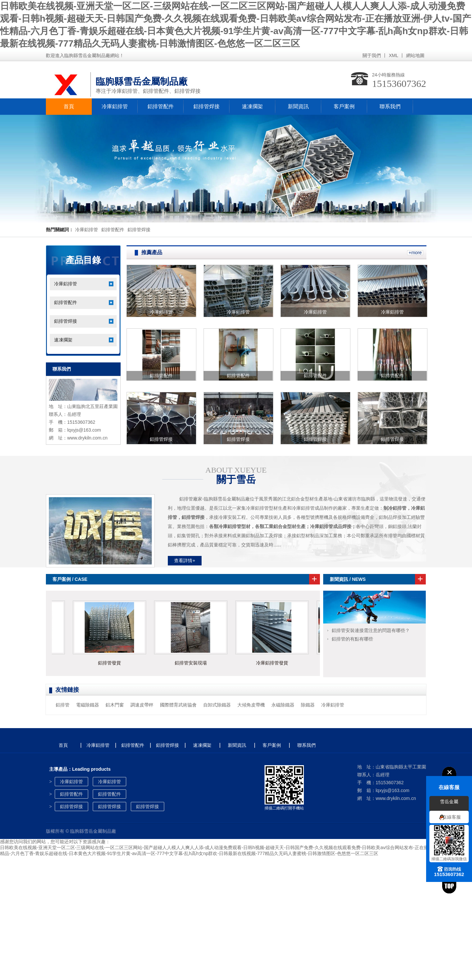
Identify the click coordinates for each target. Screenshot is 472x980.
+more (415, 253)
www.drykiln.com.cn (87, 438)
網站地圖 (415, 55)
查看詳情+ (185, 561)
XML (393, 55)
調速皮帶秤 (142, 705)
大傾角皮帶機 (251, 705)
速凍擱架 (252, 106)
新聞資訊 (298, 106)
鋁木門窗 (115, 705)
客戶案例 (344, 106)
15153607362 (399, 83)
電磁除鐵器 (88, 705)
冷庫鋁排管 (115, 106)
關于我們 (372, 55)
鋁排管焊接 (206, 106)
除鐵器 (308, 705)
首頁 (69, 106)
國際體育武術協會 (178, 705)
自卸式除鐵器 (217, 705)
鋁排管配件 (161, 106)
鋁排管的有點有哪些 (352, 639)
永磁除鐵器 (283, 705)
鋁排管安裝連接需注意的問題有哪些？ (371, 630)
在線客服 (452, 817)
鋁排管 (63, 705)
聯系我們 (390, 106)
